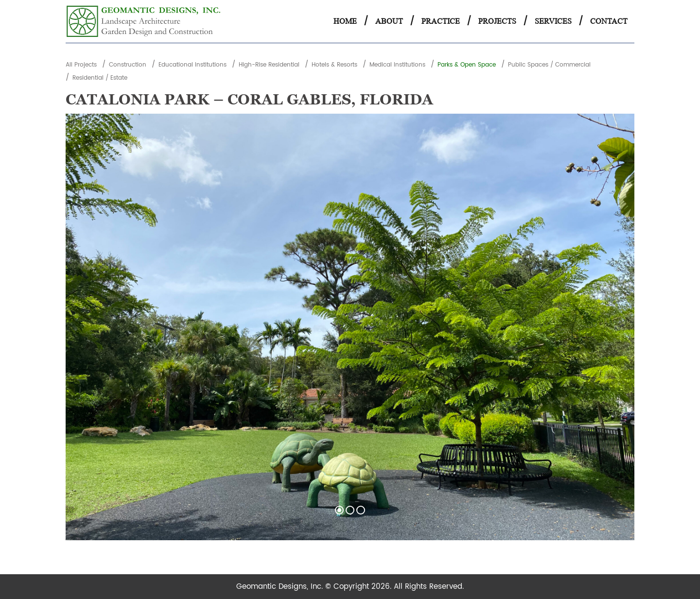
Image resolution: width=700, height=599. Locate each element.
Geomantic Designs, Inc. (281, 587)
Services (553, 21)
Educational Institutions (192, 65)
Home (345, 21)
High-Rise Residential (269, 65)
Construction (128, 65)
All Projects (81, 65)
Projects (497, 21)
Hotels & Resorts (334, 65)
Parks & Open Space (467, 65)
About (389, 21)
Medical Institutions (397, 65)
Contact (609, 21)
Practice (441, 21)
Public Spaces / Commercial (549, 65)
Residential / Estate (100, 78)
